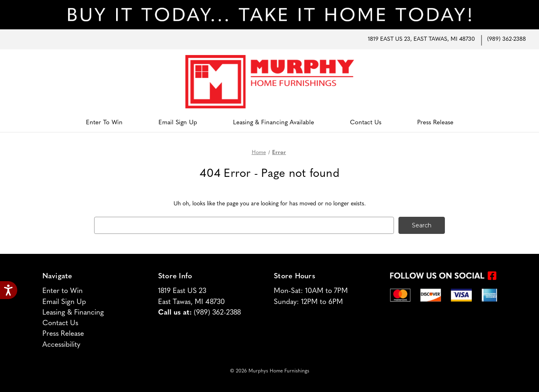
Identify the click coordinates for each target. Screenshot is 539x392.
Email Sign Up (178, 123)
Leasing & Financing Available (274, 123)
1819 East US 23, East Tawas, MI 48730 (421, 39)
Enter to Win (104, 123)
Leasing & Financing (73, 313)
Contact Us (366, 123)
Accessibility (61, 345)
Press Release (435, 123)
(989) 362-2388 (507, 39)
